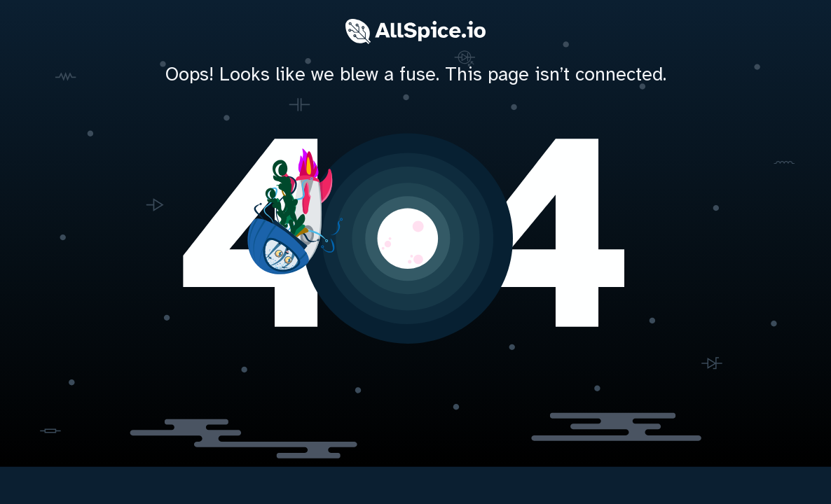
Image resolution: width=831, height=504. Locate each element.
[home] (415, 235)
